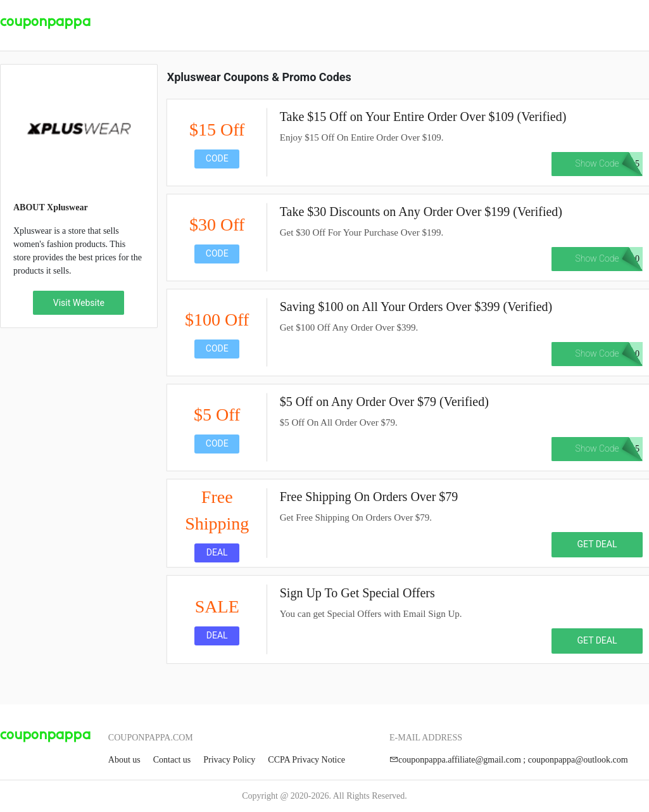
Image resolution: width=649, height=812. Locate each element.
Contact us (172, 760)
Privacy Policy (229, 760)
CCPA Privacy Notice (306, 760)
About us (124, 760)
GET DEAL (597, 544)
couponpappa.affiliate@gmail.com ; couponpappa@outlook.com (509, 760)
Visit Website (79, 303)
